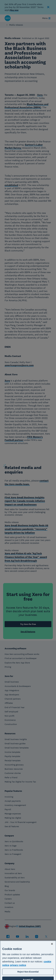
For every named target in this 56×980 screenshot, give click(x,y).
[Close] (52, 954)
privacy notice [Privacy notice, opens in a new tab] (18, 976)
